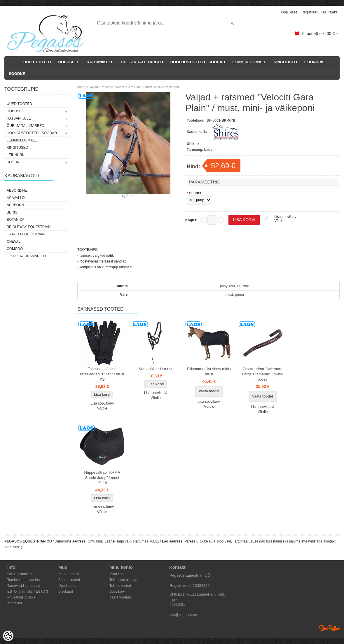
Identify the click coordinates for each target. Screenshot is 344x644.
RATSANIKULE (100, 62)
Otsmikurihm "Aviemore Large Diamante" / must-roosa (263, 374)
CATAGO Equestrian (26, 234)
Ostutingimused (19, 574)
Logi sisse (289, 12)
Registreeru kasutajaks (319, 12)
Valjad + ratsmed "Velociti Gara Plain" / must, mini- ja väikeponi (134, 87)
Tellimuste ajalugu (123, 580)
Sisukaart (66, 591)
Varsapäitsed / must (156, 369)
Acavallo (16, 198)
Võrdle (279, 221)
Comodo (15, 249)
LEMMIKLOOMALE (249, 62)
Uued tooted (68, 586)
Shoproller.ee (329, 628)
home (81, 87)
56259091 (177, 605)
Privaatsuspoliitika (21, 597)
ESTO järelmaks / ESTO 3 (28, 591)
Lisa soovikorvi (286, 217)
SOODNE (17, 74)
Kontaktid (15, 603)
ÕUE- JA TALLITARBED (142, 62)
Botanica (15, 220)
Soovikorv (117, 591)
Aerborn (15, 205)
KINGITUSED (285, 62)
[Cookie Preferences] (8, 636)
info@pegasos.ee (183, 615)
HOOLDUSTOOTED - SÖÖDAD (198, 62)
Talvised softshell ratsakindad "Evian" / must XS (102, 374)
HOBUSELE (69, 62)
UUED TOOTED (37, 62)
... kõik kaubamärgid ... (28, 256)
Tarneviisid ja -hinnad (24, 586)
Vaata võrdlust (121, 597)
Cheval (14, 242)
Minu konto (118, 574)
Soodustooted (69, 580)
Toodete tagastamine (23, 580)
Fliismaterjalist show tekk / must (209, 371)
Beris (12, 212)
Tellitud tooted (120, 586)
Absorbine (17, 190)
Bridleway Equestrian (29, 227)
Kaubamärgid (69, 574)
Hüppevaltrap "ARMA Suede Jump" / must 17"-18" (102, 478)
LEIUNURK (314, 62)
